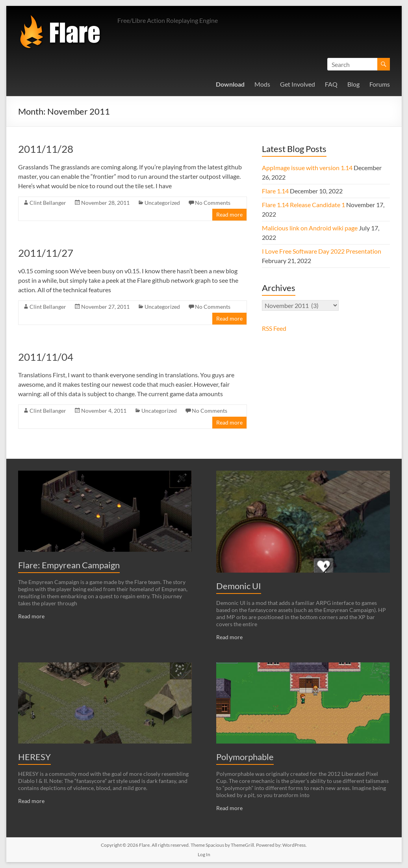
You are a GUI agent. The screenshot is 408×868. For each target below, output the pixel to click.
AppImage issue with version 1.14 (307, 168)
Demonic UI (239, 586)
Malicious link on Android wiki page (310, 228)
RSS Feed (274, 328)
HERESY (34, 757)
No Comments (213, 203)
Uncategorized (162, 203)
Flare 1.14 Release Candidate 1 (303, 205)
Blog (353, 84)
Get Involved (298, 84)
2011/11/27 (46, 253)
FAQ (331, 84)
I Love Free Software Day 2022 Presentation (322, 251)
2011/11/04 (46, 357)
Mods (262, 84)
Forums (380, 84)
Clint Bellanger (48, 203)
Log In (204, 854)
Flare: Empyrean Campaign (69, 565)
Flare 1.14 (275, 191)
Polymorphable (245, 757)
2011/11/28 (46, 149)
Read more (229, 214)
